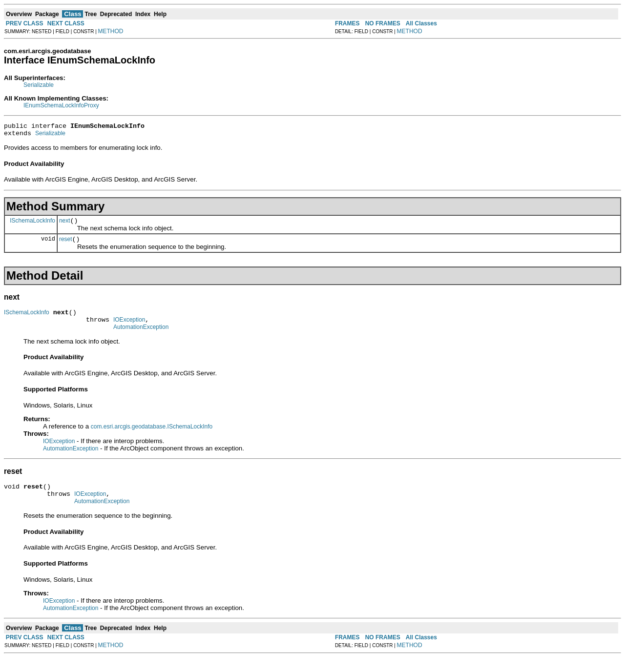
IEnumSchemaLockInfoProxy (61, 105)
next (65, 225)
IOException (129, 328)
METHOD (111, 31)
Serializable (39, 85)
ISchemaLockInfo (32, 224)
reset (66, 245)
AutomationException (141, 337)
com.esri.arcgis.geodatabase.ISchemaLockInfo (152, 437)
